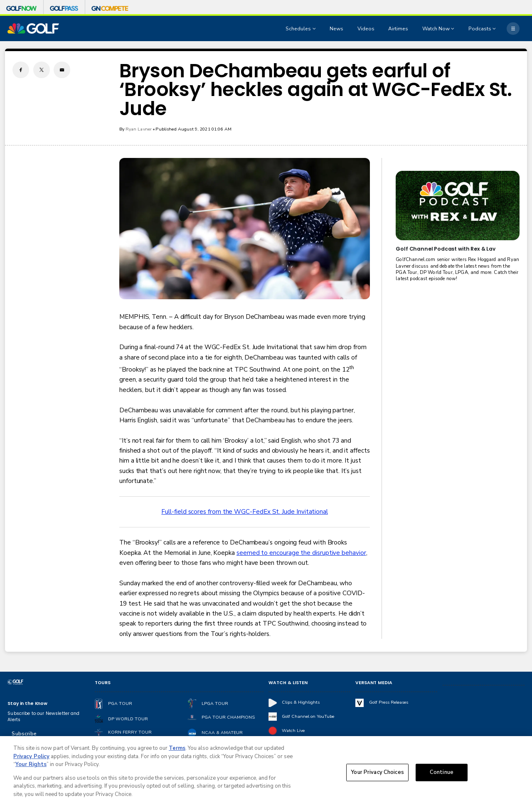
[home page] (33, 28)
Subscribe (24, 734)
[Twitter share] (42, 70)
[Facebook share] (21, 70)
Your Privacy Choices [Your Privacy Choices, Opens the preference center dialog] (377, 774)
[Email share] (62, 70)
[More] (513, 28)
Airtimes (398, 29)
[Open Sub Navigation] (315, 29)
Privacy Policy (31, 759)
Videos (366, 29)
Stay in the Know (27, 703)
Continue (442, 774)
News (336, 29)
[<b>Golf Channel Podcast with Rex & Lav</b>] (457, 206)
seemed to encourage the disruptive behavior (301, 553)
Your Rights (31, 767)
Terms (177, 751)
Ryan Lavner (139, 129)
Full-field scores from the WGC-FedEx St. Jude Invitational (245, 512)
